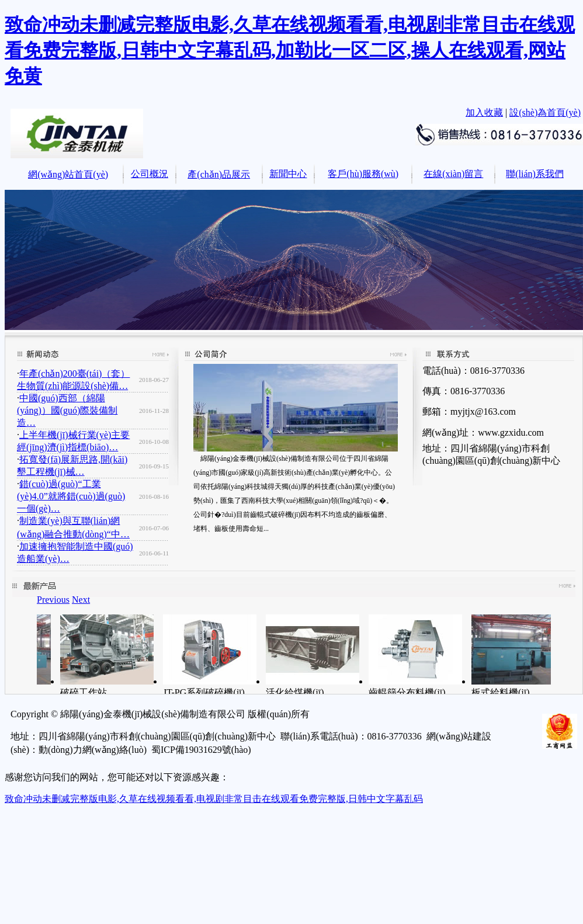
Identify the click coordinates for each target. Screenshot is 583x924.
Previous (53, 600)
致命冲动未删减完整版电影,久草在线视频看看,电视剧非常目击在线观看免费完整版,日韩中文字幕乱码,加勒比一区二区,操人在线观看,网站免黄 (290, 50)
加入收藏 (484, 112)
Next (81, 600)
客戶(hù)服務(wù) (363, 174)
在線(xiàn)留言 (453, 174)
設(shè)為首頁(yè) (545, 112)
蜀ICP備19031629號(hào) (201, 750)
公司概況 (150, 174)
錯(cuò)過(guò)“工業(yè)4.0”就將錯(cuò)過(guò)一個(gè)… (71, 496)
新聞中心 (288, 174)
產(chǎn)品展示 (219, 174)
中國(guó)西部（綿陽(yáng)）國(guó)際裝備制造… (67, 410)
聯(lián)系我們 (535, 174)
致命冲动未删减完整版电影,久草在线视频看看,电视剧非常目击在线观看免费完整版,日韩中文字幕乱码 (214, 799)
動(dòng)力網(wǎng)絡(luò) (93, 750)
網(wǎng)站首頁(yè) (68, 174)
